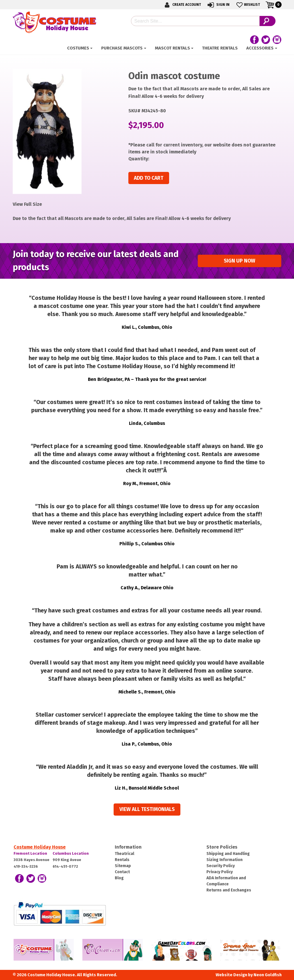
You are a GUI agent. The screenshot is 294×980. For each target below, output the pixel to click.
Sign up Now (240, 261)
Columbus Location (71, 853)
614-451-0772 (65, 866)
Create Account (182, 5)
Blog (119, 878)
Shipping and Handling (228, 854)
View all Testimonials (147, 809)
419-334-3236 (26, 866)
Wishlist (248, 5)
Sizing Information (224, 860)
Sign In (218, 5)
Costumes (78, 48)
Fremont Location (30, 853)
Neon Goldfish (268, 975)
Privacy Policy (220, 872)
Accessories (260, 48)
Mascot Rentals (172, 48)
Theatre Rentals (220, 48)
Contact (122, 872)
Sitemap (123, 866)
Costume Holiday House (40, 847)
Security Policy (221, 866)
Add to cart (149, 178)
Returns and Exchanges (229, 890)
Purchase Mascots (122, 48)
